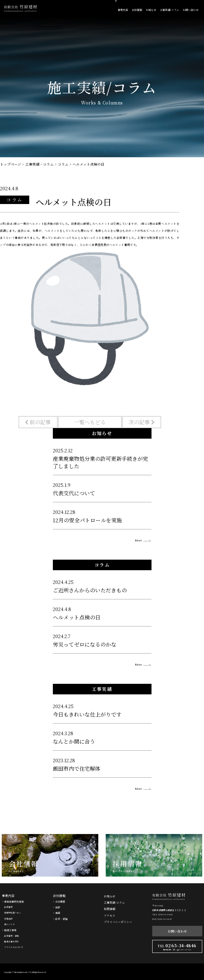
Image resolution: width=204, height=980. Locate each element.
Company (17, 871)
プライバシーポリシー (118, 922)
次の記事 (141, 422)
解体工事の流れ (12, 941)
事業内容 (123, 10)
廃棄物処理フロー (13, 913)
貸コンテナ (10, 924)
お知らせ (151, 10)
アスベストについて (14, 947)
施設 (58, 907)
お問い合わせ (191, 10)
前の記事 (38, 422)
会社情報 (137, 10)
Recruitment (124, 871)
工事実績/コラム (170, 10)
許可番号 (8, 907)
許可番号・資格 (12, 936)
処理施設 (8, 919)
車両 (58, 913)
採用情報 (128, 864)
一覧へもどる (90, 422)
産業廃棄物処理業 (14, 902)
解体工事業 (10, 930)
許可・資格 (61, 919)
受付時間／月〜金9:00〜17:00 (177, 950)
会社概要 (60, 902)
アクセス (110, 915)
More (138, 540)
